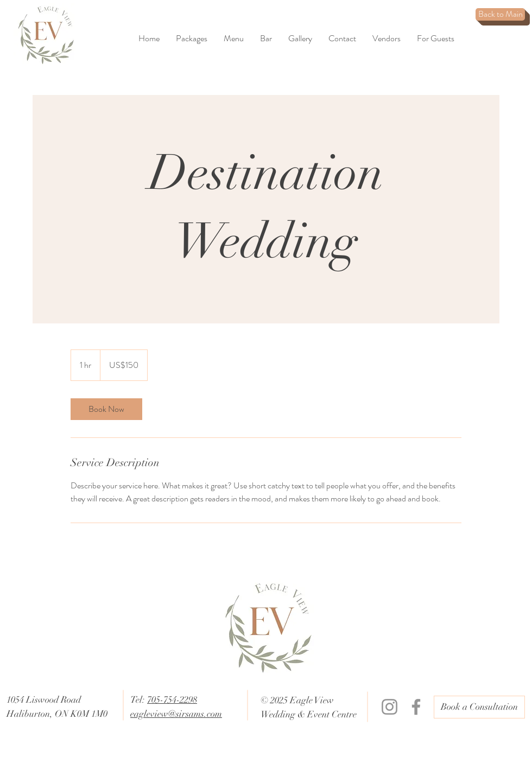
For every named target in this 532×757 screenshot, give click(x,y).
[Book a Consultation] (479, 707)
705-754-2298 (172, 700)
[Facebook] (416, 707)
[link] (106, 409)
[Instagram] (389, 707)
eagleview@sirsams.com (176, 714)
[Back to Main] (500, 14)
